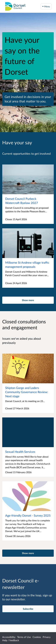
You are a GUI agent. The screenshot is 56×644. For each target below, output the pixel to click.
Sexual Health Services (20, 452)
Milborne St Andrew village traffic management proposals (27, 265)
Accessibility (9, 637)
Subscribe (28, 609)
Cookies (37, 637)
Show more (28, 300)
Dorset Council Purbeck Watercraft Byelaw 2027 (22, 201)
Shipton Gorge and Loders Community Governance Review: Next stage (27, 392)
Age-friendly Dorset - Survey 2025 (28, 515)
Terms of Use (24, 637)
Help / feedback (11, 640)
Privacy (47, 637)
